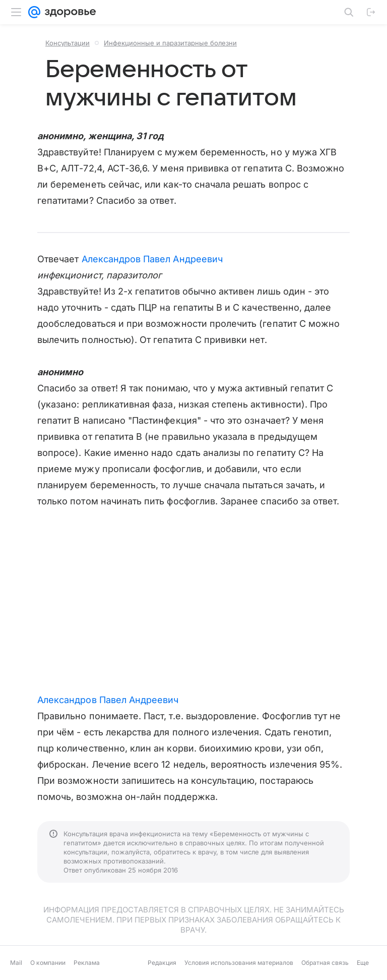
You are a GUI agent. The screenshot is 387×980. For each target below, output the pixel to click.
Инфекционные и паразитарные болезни (170, 43)
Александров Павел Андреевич (152, 259)
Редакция (162, 963)
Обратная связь (325, 963)
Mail (16, 963)
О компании (48, 963)
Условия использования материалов (239, 963)
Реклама (87, 963)
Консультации (68, 43)
